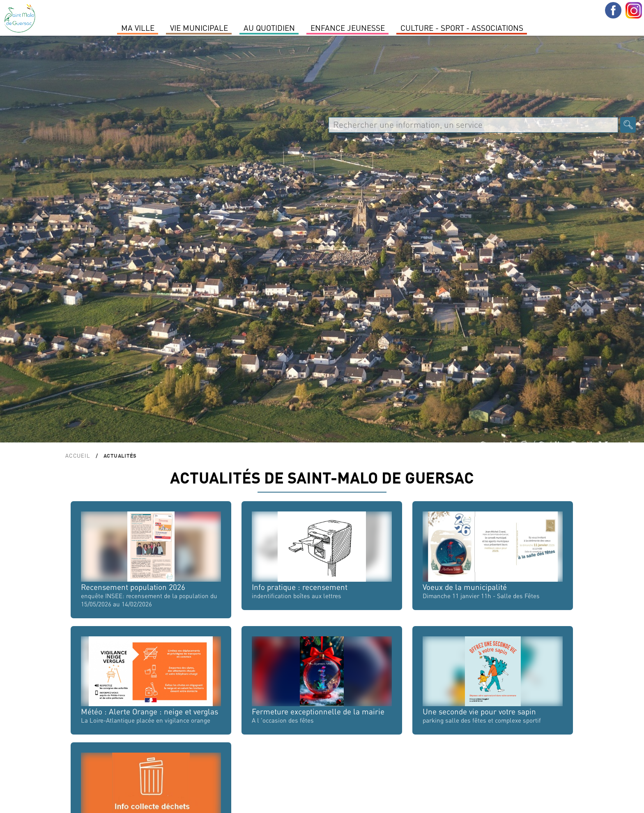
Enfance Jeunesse (348, 28)
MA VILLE (138, 28)
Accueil (78, 455)
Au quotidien (269, 28)
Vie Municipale (199, 28)
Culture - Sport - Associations (462, 28)
